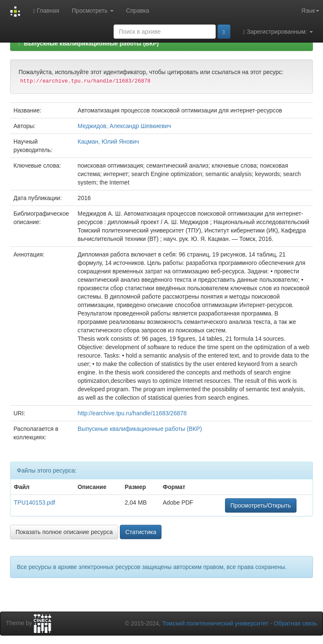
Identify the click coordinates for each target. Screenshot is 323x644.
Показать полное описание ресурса (64, 532)
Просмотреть (93, 11)
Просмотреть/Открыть (261, 505)
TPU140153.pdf (34, 502)
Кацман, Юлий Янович (109, 142)
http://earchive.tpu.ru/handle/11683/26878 (132, 413)
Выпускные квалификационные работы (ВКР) (91, 43)
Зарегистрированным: (278, 32)
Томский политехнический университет (216, 623)
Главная (46, 11)
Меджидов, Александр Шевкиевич (124, 126)
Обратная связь (295, 623)
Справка (138, 11)
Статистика (141, 532)
